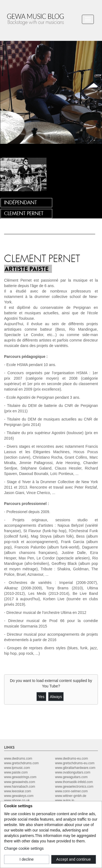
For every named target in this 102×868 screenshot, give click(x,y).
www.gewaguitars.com (71, 777)
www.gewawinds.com (20, 782)
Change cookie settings (24, 848)
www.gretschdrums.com (21, 763)
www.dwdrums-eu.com (72, 759)
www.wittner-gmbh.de (71, 796)
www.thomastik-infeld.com (74, 782)
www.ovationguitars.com (73, 772)
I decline (27, 859)
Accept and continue (74, 859)
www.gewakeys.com (19, 796)
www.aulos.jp (65, 800)
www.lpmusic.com (17, 768)
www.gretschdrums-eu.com (75, 763)
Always (56, 697)
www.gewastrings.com (20, 777)
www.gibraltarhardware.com (75, 768)
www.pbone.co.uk (17, 800)
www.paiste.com (16, 772)
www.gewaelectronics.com (74, 787)
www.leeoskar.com (18, 791)
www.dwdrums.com (18, 759)
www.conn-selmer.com (72, 791)
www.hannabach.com (20, 787)
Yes (41, 697)
